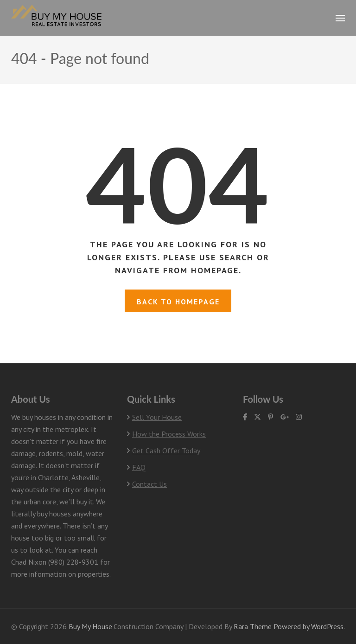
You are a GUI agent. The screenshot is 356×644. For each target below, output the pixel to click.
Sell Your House (157, 417)
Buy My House (90, 626)
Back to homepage (178, 302)
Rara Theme (253, 626)
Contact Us (149, 484)
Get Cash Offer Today (166, 451)
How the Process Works (169, 434)
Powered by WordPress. (309, 626)
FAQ (139, 467)
